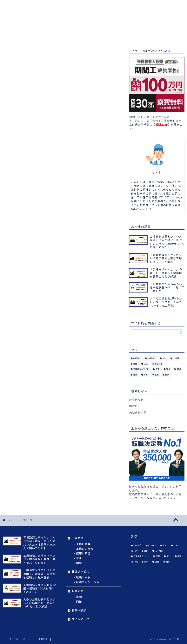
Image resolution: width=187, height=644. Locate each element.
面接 (79, 602)
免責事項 (43, 639)
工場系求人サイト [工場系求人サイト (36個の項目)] (141, 369)
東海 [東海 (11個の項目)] (179, 369)
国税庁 (134, 406)
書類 (79, 597)
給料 (79, 563)
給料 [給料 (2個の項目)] (146, 375)
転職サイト (83, 577)
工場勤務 (42, 37)
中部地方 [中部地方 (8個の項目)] (152, 358)
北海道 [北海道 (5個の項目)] (176, 358)
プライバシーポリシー (21, 639)
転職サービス (67, 37)
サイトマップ (143, 37)
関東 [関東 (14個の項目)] (167, 375)
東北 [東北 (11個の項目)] (168, 369)
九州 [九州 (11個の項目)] (164, 358)
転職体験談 (116, 37)
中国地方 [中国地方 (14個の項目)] (137, 358)
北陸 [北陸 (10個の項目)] (135, 364)
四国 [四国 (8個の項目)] (146, 364)
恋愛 (79, 558)
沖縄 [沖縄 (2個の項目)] (135, 375)
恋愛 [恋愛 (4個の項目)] (157, 369)
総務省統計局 (138, 413)
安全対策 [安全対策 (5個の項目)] (158, 364)
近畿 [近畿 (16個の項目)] (157, 375)
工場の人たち (85, 549)
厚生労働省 (136, 400)
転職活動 (92, 37)
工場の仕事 (83, 544)
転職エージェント (88, 582)
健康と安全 (83, 553)
